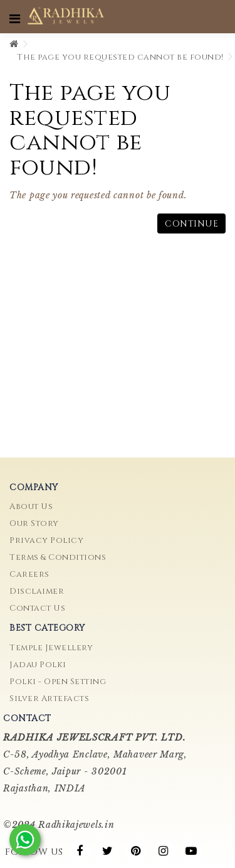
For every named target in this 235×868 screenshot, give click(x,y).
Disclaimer (37, 591)
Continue (191, 224)
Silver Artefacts (49, 699)
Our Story (34, 523)
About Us (31, 506)
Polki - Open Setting (58, 682)
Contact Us (37, 608)
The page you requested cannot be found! (120, 57)
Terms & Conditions (58, 557)
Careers (29, 574)
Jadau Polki (38, 665)
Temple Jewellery (51, 648)
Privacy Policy (46, 540)
